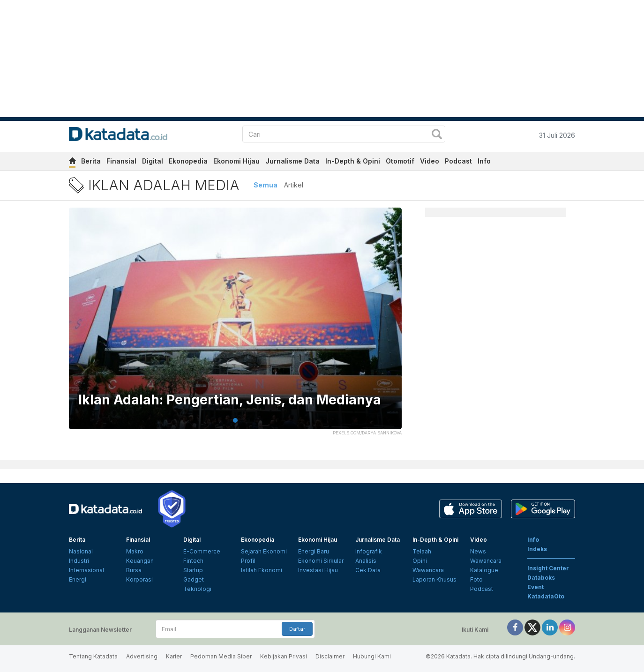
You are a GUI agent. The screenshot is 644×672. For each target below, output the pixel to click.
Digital (153, 161)
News (478, 551)
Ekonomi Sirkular (321, 561)
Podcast (458, 161)
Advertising (142, 656)
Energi (78, 579)
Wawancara (428, 570)
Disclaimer (330, 656)
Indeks (537, 549)
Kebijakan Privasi (284, 656)
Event (535, 587)
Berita (91, 161)
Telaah (422, 551)
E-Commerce (202, 551)
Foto (476, 579)
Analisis (366, 561)
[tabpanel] (235, 324)
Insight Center (548, 568)
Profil (248, 561)
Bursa (134, 570)
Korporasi (139, 579)
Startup (193, 570)
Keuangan (140, 561)
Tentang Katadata (93, 656)
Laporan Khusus (434, 579)
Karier (174, 656)
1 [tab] (235, 420)
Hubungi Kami (372, 656)
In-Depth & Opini (353, 161)
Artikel (294, 185)
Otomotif (400, 161)
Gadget (194, 579)
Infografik (369, 551)
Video (430, 161)
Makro (135, 551)
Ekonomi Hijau (236, 161)
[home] (72, 162)
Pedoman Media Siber (221, 656)
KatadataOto (546, 596)
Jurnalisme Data (292, 161)
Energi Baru (314, 551)
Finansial (121, 161)
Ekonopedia (188, 161)
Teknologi (197, 589)
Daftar (297, 629)
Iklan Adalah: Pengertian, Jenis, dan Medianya (230, 400)
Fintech (193, 561)
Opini (420, 561)
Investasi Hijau (318, 570)
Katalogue (484, 570)
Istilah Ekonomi (262, 570)
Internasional (86, 570)
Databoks (541, 578)
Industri (79, 561)
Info (484, 161)
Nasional (81, 551)
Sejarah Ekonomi (264, 551)
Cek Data (368, 570)
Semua (266, 185)
